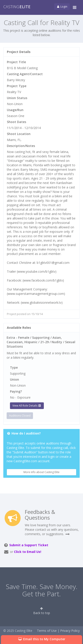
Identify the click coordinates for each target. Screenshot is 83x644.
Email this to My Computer (41, 639)
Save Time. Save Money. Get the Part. (42, 590)
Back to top (42, 611)
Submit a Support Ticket (29, 545)
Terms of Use (47, 631)
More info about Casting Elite (41, 472)
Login (62, 7)
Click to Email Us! (28, 552)
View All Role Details (27, 406)
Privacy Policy (70, 631)
